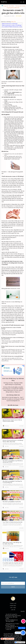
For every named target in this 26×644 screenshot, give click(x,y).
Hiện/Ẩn (13, 22)
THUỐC (23, 611)
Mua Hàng (22, 628)
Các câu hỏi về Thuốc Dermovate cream (12, 27)
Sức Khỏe (12, 6)
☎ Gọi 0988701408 (7, 639)
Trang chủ (6, 6)
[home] (4, 2)
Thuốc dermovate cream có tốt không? (12, 25)
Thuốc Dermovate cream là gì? (10, 24)
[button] (22, 2)
